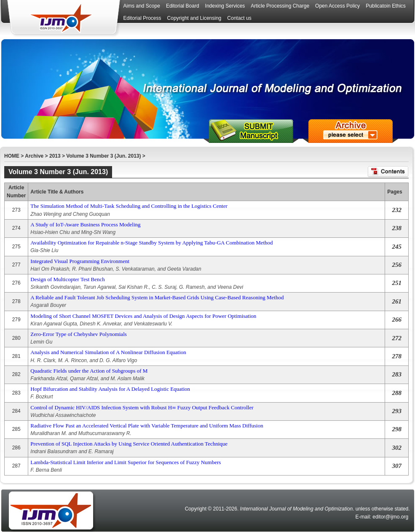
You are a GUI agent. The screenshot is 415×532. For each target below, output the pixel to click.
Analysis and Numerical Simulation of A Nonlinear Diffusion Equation (108, 352)
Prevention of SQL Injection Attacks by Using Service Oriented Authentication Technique (129, 444)
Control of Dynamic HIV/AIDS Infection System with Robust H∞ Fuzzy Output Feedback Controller (142, 407)
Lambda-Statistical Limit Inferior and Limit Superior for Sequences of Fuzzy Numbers (126, 462)
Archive (34, 156)
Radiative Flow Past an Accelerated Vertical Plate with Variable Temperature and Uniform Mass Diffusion (147, 426)
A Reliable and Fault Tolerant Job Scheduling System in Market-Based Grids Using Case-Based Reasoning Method (157, 297)
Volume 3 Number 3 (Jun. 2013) (103, 156)
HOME (12, 156)
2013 (55, 156)
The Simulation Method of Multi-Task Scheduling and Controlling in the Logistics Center (129, 206)
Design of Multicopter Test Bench (67, 279)
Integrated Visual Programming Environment (80, 261)
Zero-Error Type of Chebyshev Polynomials (78, 334)
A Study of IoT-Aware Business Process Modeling (85, 224)
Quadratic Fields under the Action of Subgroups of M (89, 371)
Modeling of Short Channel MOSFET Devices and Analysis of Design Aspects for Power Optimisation (143, 316)
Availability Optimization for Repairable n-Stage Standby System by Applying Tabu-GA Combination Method (151, 243)
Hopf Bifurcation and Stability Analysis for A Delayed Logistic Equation (110, 389)
